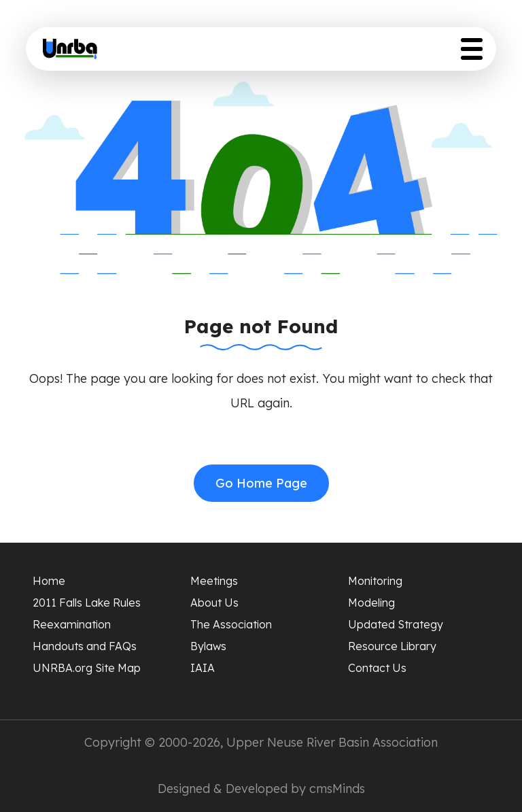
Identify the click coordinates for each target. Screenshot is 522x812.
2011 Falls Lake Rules (87, 603)
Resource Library (392, 646)
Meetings (214, 581)
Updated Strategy (396, 624)
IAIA (203, 668)
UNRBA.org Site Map (87, 668)
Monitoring (375, 581)
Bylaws (208, 646)
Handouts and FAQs (85, 646)
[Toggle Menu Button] (472, 49)
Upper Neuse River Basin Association (332, 742)
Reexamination (72, 624)
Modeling (371, 603)
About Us (214, 603)
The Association (231, 624)
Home (49, 581)
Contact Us (377, 668)
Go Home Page (261, 483)
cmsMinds (337, 789)
